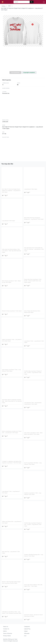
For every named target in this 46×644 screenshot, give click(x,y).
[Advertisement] (23, 60)
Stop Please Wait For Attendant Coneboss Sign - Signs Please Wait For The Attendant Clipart (12, 401)
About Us (6, 627)
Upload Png (27, 629)
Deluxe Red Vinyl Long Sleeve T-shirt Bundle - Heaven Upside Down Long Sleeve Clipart (33, 281)
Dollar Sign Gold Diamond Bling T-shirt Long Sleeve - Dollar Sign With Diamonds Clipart (11, 251)
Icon (25, 636)
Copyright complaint (29, 72)
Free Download (15, 72)
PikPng (4, 6)
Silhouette (27, 633)
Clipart (26, 631)
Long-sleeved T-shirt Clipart (31, 189)
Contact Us (6, 629)
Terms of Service (8, 633)
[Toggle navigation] (44, 2)
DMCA (5, 631)
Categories (27, 627)
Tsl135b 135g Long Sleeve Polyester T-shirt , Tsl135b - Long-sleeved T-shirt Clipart (33, 373)
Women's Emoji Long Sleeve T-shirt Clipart (12, 311)
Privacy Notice (7, 636)
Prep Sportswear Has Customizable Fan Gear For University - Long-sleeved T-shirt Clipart (34, 249)
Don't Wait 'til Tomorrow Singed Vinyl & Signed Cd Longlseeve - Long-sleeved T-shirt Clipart (11, 191)
